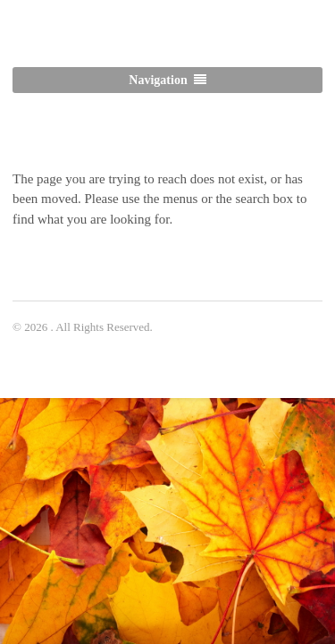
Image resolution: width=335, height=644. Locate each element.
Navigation (158, 80)
